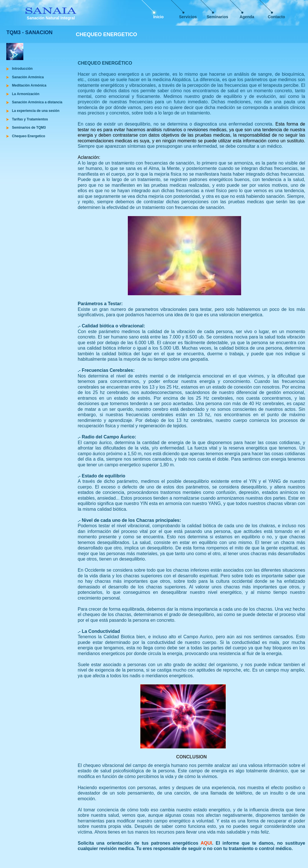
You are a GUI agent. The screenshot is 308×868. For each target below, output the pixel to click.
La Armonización (26, 94)
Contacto (277, 17)
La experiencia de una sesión (36, 111)
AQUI (206, 843)
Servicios (188, 17)
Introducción (22, 69)
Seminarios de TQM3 (29, 128)
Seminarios (217, 17)
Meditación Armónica (29, 85)
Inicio (158, 17)
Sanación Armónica (28, 77)
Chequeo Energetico (29, 136)
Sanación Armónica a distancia (37, 102)
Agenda (247, 17)
